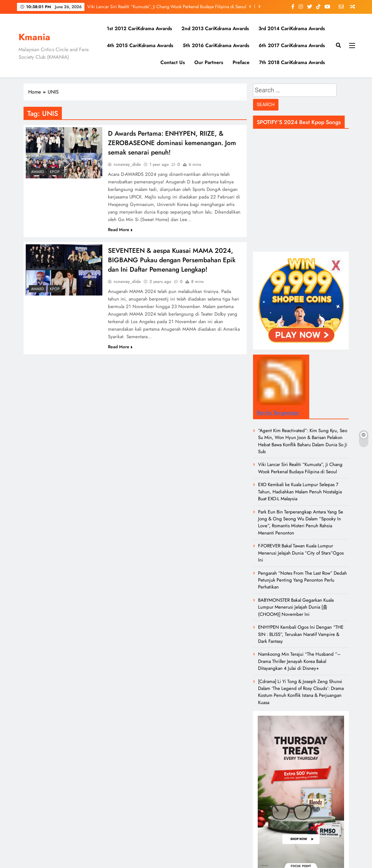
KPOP (55, 172)
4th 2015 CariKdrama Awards (140, 45)
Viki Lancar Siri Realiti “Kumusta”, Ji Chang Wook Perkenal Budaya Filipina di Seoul (167, 7)
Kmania (34, 37)
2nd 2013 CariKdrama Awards (215, 28)
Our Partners (209, 62)
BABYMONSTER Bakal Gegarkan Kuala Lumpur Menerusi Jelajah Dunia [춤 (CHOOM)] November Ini (296, 607)
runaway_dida (127, 166)
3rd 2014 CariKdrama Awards (292, 28)
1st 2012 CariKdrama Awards (139, 28)
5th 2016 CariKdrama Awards (216, 45)
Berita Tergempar (278, 413)
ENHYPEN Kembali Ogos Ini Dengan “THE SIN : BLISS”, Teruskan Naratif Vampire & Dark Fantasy (301, 634)
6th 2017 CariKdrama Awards (292, 45)
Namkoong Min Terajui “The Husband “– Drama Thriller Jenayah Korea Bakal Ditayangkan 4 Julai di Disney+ (299, 661)
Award (38, 172)
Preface (241, 62)
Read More (120, 231)
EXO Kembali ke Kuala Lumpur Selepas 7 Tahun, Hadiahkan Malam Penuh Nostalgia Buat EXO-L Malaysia (300, 492)
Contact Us (173, 62)
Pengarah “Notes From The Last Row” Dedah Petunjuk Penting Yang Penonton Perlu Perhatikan (302, 580)
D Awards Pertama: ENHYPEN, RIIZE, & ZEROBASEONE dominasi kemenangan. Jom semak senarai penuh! (169, 144)
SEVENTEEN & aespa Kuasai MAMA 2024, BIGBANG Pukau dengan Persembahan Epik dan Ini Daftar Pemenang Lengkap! (174, 263)
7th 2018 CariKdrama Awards (292, 62)
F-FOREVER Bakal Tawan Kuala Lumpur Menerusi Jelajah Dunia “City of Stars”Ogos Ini (301, 553)
